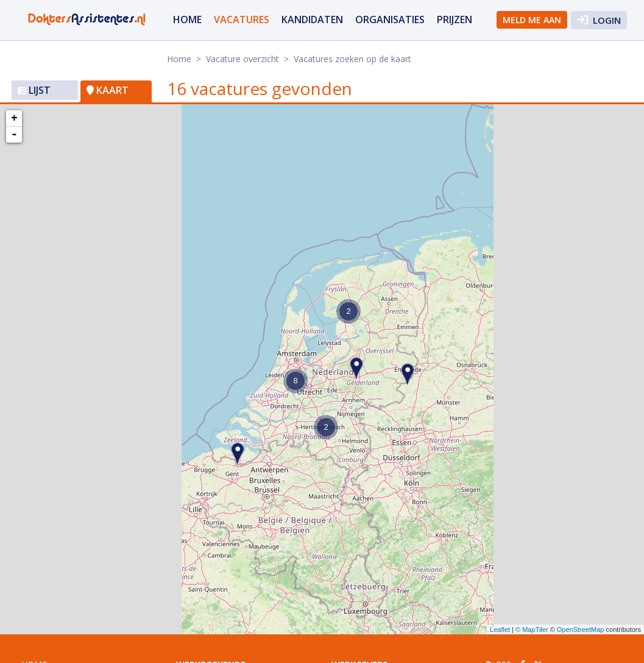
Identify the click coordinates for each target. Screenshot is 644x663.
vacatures (242, 19)
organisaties (390, 19)
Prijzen (455, 19)
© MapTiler (532, 629)
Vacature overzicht (242, 59)
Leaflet (500, 629)
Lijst (34, 90)
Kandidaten (312, 19)
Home (187, 19)
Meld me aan (532, 20)
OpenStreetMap (581, 629)
